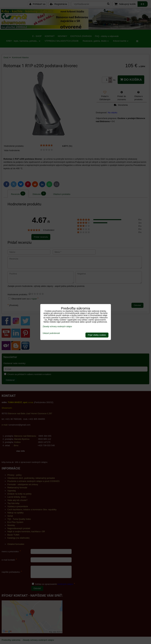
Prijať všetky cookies (97, 335)
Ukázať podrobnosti (51, 333)
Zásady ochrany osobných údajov (57, 327)
